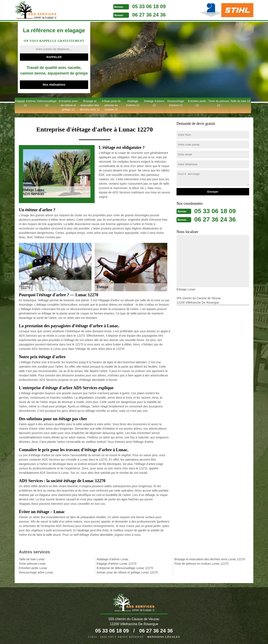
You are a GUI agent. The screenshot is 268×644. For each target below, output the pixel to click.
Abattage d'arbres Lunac (112, 559)
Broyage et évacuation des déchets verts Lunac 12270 (210, 559)
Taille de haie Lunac (32, 559)
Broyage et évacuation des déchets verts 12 (90, 105)
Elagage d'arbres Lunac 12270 (116, 564)
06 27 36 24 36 (146, 15)
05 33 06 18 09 (146, 6)
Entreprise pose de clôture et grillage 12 (68, 105)
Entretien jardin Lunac (33, 568)
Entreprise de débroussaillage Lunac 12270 (125, 568)
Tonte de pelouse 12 (219, 103)
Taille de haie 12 (240, 101)
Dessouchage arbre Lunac (36, 572)
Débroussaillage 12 (47, 103)
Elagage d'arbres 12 (25, 103)
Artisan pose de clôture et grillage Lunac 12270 (127, 572)
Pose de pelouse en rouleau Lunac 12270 (202, 564)
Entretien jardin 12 (197, 103)
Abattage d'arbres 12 (133, 103)
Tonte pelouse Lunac (32, 564)
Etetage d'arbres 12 (154, 103)
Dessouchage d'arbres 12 (176, 103)
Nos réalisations (54, 85)
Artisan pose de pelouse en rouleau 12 (111, 105)
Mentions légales (164, 637)
